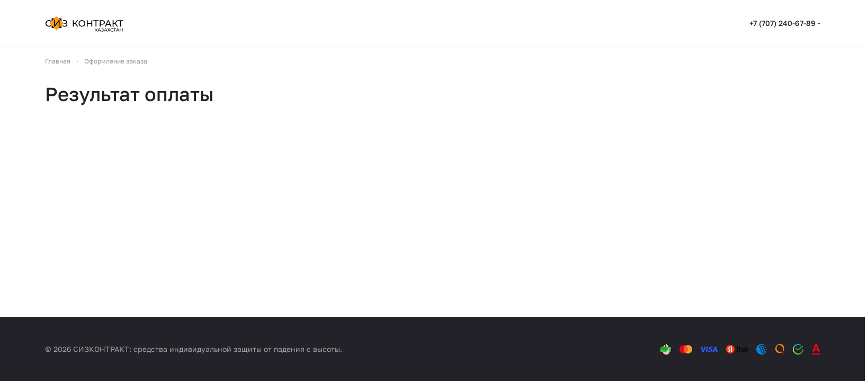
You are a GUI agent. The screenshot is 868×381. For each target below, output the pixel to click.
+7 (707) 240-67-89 (782, 23)
